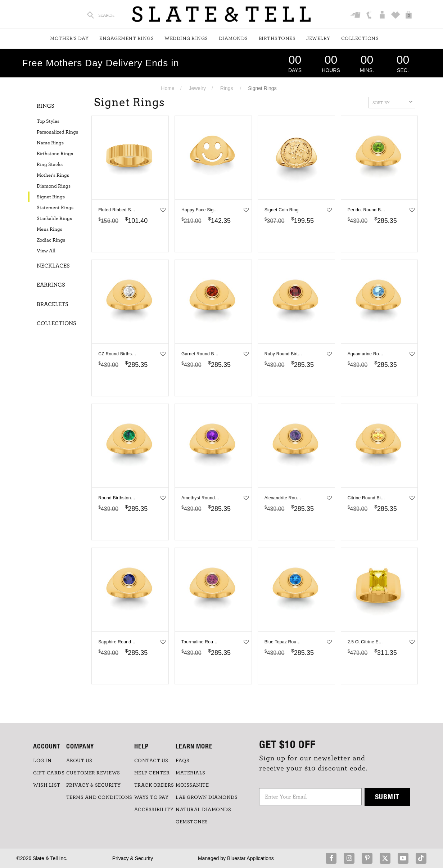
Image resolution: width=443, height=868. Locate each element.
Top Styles (48, 121)
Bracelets (53, 304)
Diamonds (233, 39)
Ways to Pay (152, 797)
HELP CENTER (152, 773)
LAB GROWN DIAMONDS (207, 797)
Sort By (392, 102)
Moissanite (192, 785)
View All (46, 251)
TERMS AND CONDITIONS (99, 797)
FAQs (182, 761)
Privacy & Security (133, 858)
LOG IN (42, 761)
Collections (360, 39)
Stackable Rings (54, 219)
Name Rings (50, 143)
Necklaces (53, 266)
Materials (191, 773)
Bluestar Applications (250, 858)
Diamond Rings (54, 186)
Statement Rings (55, 208)
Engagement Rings (126, 39)
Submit (387, 797)
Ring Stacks (50, 165)
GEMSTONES (192, 822)
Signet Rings (51, 197)
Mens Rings (49, 229)
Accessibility (154, 810)
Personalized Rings (57, 132)
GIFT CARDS (49, 773)
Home (168, 88)
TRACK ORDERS (154, 785)
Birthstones (277, 39)
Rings (227, 88)
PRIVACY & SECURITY (94, 785)
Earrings (51, 285)
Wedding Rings (186, 39)
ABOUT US (79, 761)
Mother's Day (69, 39)
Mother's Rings (53, 175)
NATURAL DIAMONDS (203, 810)
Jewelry (318, 39)
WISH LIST (47, 785)
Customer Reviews (93, 773)
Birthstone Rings (55, 154)
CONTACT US (151, 761)
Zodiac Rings (51, 240)
